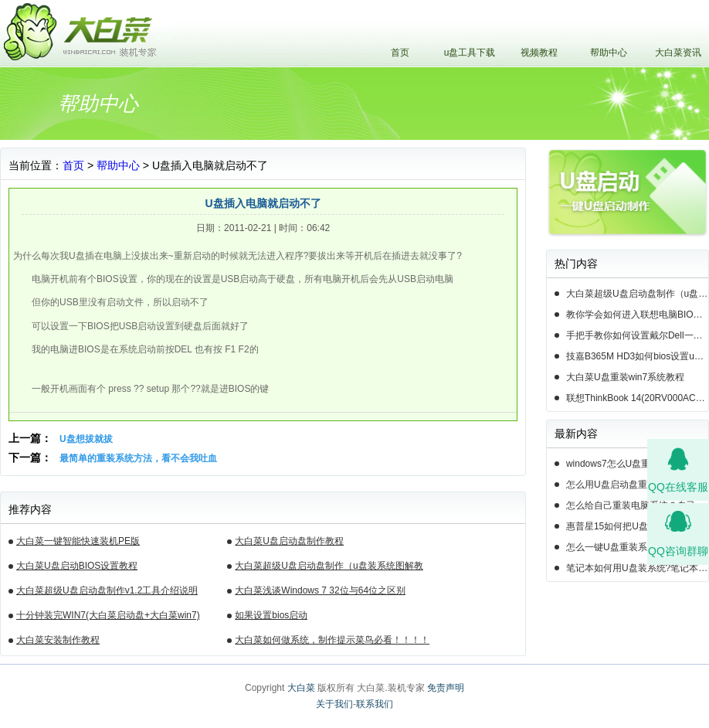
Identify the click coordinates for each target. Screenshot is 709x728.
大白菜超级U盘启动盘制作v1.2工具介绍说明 (107, 590)
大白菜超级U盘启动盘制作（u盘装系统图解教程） (329, 568)
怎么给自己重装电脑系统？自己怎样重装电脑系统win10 (637, 505)
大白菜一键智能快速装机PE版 (78, 541)
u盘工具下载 (470, 53)
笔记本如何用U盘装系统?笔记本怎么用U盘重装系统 (637, 568)
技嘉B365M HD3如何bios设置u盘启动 (637, 356)
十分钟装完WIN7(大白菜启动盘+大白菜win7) (108, 615)
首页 (400, 53)
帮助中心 (609, 53)
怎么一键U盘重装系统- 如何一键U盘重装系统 (637, 547)
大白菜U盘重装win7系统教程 (625, 377)
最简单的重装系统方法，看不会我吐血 (138, 458)
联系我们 (375, 704)
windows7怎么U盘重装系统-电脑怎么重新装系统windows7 (637, 464)
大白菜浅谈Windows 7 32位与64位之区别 (320, 590)
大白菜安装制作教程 (58, 640)
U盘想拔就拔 (86, 439)
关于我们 (334, 704)
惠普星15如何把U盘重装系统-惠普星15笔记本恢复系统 (637, 526)
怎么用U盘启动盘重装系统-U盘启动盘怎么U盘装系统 (637, 485)
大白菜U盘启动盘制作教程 (289, 541)
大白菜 (301, 688)
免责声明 (446, 688)
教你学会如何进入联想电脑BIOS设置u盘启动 (637, 315)
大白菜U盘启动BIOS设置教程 (77, 566)
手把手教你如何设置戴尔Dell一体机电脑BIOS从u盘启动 (637, 335)
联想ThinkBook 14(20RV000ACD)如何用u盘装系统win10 (637, 398)
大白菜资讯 (678, 53)
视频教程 (539, 53)
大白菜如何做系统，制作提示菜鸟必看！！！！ (332, 640)
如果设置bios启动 (271, 615)
